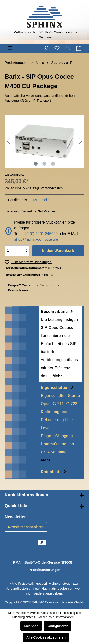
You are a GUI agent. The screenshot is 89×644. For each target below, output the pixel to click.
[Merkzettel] (57, 48)
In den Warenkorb (58, 251)
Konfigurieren (58, 626)
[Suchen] (46, 48)
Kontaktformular (20, 290)
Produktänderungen (44, 570)
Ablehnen (31, 626)
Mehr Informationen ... (63, 617)
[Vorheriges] (8, 141)
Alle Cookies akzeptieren (46, 637)
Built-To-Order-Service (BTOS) (48, 562)
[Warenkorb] (79, 48)
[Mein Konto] (68, 48)
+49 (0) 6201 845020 (40, 234)
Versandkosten (17, 589)
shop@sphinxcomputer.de (36, 239)
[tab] (60, 344)
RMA (17, 562)
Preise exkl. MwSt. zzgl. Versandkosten (34, 188)
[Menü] (10, 48)
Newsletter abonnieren (26, 527)
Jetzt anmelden (41, 200)
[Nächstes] (81, 141)
